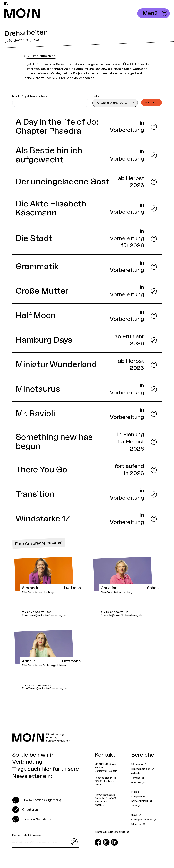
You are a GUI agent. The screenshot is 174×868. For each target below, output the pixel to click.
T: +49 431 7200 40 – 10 (37, 685)
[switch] (37, 800)
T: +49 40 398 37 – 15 (115, 612)
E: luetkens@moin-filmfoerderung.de (44, 615)
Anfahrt (99, 785)
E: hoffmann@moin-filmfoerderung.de (44, 689)
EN (6, 4)
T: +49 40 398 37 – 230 (37, 612)
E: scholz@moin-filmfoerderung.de (121, 615)
